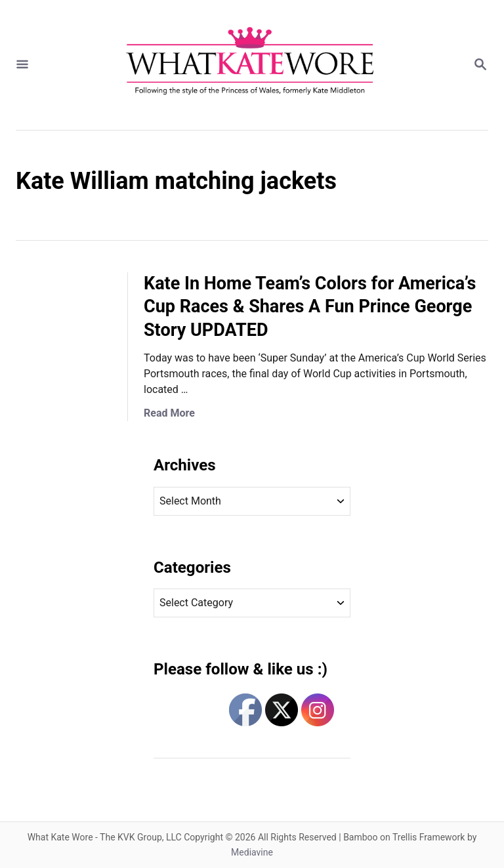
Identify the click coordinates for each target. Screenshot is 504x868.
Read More (169, 413)
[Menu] (22, 65)
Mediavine (252, 852)
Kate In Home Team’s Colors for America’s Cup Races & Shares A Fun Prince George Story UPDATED (310, 307)
